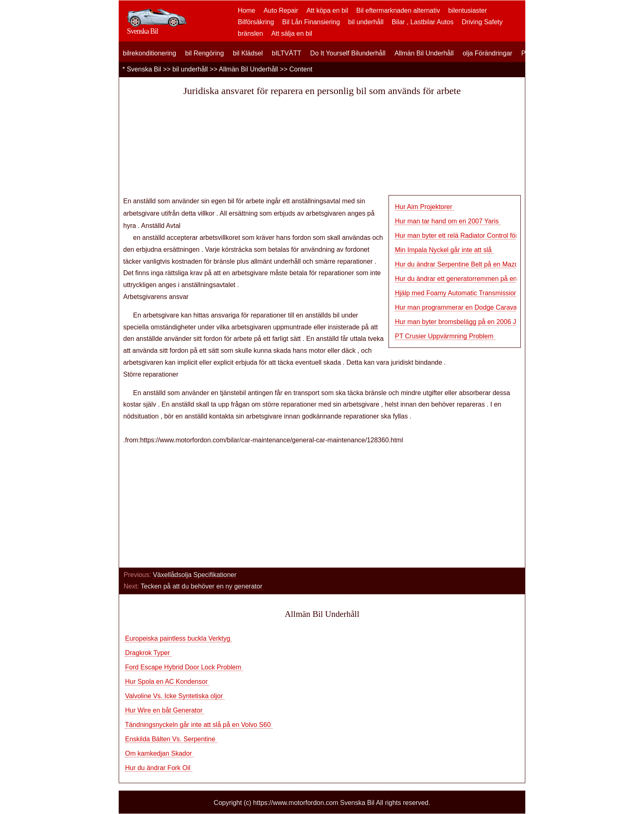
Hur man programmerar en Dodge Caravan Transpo (470, 307)
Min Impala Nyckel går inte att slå (444, 250)
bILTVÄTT (287, 53)
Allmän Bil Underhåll (424, 53)
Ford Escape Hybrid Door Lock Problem (184, 667)
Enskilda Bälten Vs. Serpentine (171, 739)
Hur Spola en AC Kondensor (167, 682)
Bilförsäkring (256, 22)
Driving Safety (482, 22)
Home (247, 10)
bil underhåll (366, 22)
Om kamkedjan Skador (159, 753)
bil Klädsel (248, 53)
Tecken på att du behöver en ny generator (203, 586)
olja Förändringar (487, 53)
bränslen (250, 33)
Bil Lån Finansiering (311, 22)
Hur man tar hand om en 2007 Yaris (447, 221)
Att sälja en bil (292, 33)
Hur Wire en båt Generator (164, 710)
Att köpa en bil (327, 10)
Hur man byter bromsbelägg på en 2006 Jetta (462, 322)
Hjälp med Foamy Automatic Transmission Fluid (464, 293)
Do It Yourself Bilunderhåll (348, 53)
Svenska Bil (144, 69)
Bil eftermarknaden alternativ (398, 10)
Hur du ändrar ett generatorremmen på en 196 (462, 279)
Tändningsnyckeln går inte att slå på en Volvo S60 (199, 725)
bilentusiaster (467, 10)
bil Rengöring (205, 53)
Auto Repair (281, 10)
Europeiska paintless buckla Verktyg (178, 638)
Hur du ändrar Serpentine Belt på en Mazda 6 (461, 264)
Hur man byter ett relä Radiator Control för (456, 236)
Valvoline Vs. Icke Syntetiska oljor (175, 696)
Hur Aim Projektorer (424, 207)
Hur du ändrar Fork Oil (159, 768)
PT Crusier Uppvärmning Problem (445, 336)
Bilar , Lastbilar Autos (423, 22)
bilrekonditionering (149, 53)
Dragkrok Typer (148, 653)
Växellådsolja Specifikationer (195, 575)
